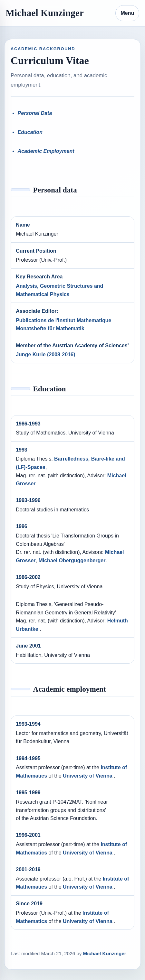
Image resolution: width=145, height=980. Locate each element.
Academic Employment (46, 151)
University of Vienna (88, 776)
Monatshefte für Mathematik (50, 328)
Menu (127, 13)
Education (30, 132)
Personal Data (35, 113)
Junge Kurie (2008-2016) (45, 355)
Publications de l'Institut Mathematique (63, 320)
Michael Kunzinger (45, 13)
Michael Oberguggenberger (72, 560)
